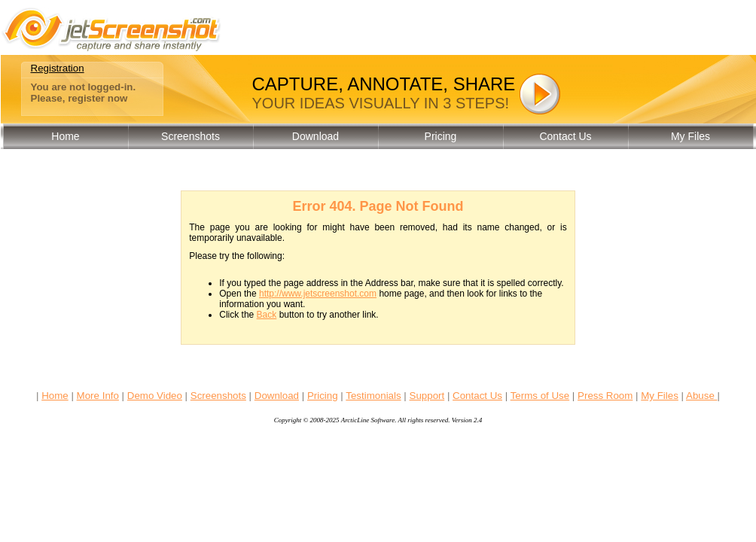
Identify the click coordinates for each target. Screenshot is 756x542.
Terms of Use (540, 396)
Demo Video (155, 396)
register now (98, 98)
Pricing (441, 136)
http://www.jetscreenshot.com (318, 294)
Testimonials (373, 396)
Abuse (702, 396)
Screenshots (191, 136)
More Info (98, 396)
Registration (58, 68)
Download (316, 136)
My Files (690, 136)
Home (65, 136)
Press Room (605, 396)
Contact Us (565, 136)
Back (267, 315)
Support (427, 396)
